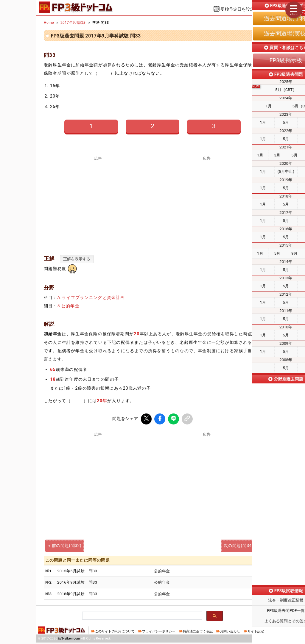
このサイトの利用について (115, 631)
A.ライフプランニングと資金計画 (91, 297)
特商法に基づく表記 (198, 631)
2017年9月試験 (73, 23)
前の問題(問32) (67, 545)
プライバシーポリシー (159, 631)
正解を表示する (77, 259)
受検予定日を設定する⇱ (243, 9)
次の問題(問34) (238, 545)
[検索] (142, 616)
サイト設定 (256, 631)
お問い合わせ (230, 631)
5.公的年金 (68, 306)
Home (49, 23)
